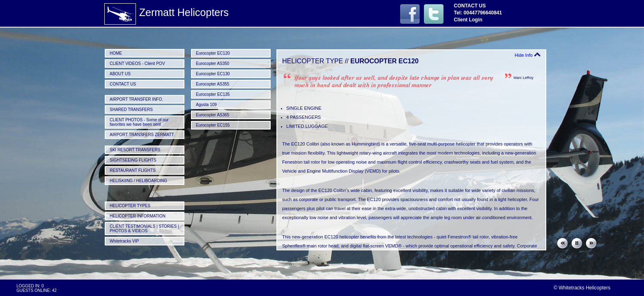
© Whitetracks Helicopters (582, 288)
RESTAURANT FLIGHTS (133, 170)
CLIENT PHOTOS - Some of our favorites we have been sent (139, 122)
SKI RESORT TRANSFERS (135, 150)
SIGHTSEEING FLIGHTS (133, 160)
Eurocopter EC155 (213, 125)
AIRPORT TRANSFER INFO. (136, 99)
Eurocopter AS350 (213, 64)
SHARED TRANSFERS (131, 110)
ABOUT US (120, 74)
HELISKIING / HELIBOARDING (138, 181)
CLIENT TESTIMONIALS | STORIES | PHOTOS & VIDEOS (144, 229)
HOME (116, 53)
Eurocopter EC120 (213, 53)
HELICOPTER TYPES (130, 206)
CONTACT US (123, 84)
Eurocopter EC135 (213, 94)
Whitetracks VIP (124, 241)
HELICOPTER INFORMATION (138, 216)
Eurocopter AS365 (213, 115)
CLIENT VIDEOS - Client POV (137, 64)
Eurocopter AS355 (213, 84)
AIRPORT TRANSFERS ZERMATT (142, 135)
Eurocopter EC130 (213, 74)
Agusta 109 (206, 105)
